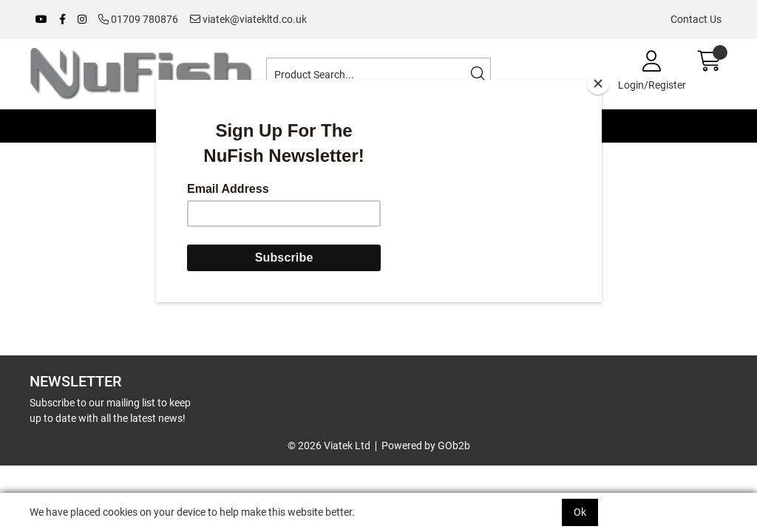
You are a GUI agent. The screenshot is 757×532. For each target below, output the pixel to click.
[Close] (598, 83)
